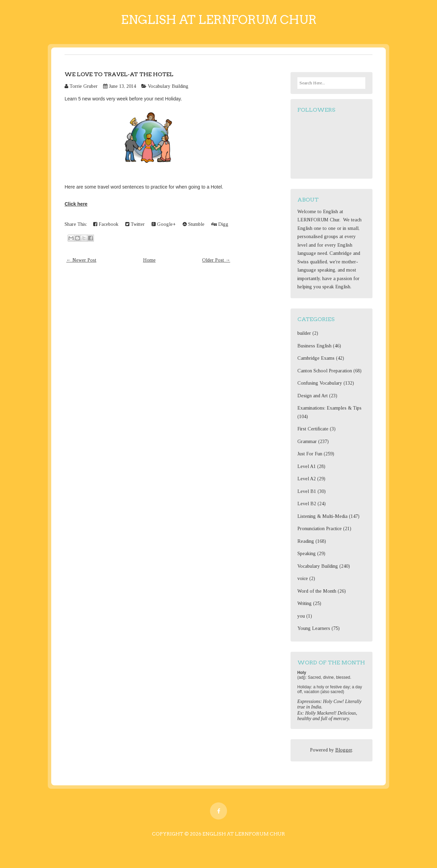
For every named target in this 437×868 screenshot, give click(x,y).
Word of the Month (317, 591)
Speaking (307, 554)
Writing (305, 603)
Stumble (194, 224)
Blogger (344, 750)
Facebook (106, 224)
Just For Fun (310, 454)
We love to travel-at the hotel (119, 74)
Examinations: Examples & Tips (329, 408)
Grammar (307, 442)
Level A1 (307, 466)
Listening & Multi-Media (322, 516)
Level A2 (307, 479)
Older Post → (216, 260)
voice (303, 578)
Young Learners (314, 628)
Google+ (164, 224)
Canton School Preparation (325, 371)
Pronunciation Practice (320, 529)
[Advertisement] (148, 331)
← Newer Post (81, 260)
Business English (314, 346)
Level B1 (307, 491)
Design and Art (313, 396)
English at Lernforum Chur (219, 20)
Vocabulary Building (168, 86)
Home (149, 260)
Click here (76, 204)
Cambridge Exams (316, 358)
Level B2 (307, 504)
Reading (306, 541)
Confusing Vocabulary (320, 383)
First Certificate (313, 429)
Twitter (135, 224)
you (301, 616)
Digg (220, 224)
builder (304, 333)
